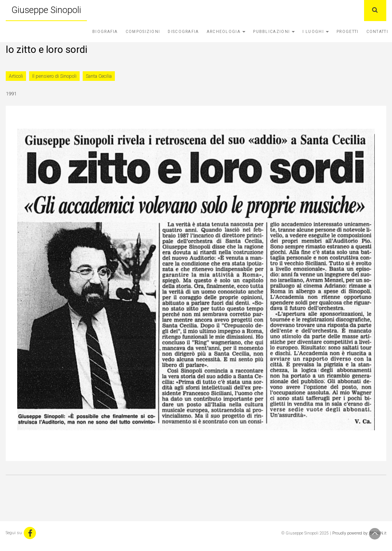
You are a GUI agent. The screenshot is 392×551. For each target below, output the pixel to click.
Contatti (377, 32)
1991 (11, 94)
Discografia (183, 32)
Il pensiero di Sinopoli (54, 76)
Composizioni (143, 32)
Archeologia (226, 32)
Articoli (16, 76)
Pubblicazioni (274, 32)
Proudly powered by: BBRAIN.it (359, 533)
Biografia (105, 32)
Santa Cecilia (99, 76)
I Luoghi (316, 32)
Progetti (347, 32)
